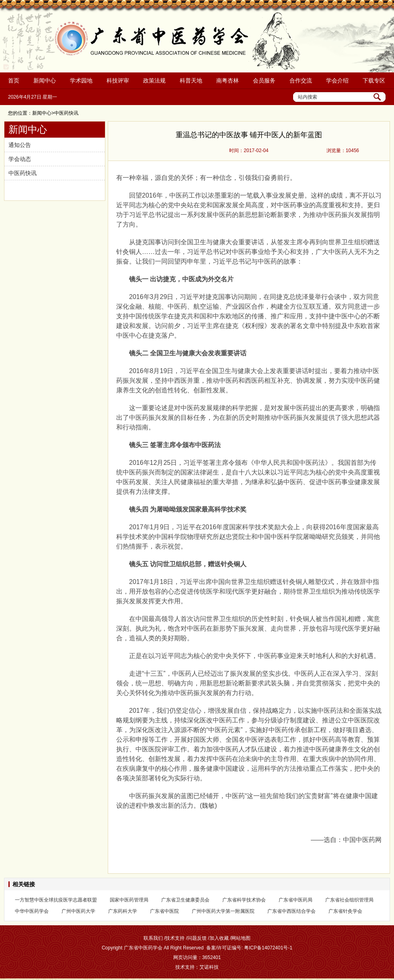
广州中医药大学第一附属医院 (223, 911)
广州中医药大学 (78, 911)
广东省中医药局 (295, 900)
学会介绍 (337, 80)
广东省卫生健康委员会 (185, 900)
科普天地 (191, 80)
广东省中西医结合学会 (291, 911)
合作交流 (301, 80)
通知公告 (20, 145)
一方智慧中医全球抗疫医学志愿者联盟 (56, 900)
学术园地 (81, 80)
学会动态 (20, 159)
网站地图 (241, 938)
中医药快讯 (23, 173)
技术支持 (175, 938)
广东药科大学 (123, 911)
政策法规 (154, 80)
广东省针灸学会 (345, 911)
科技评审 (118, 80)
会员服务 (264, 80)
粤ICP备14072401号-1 (268, 948)
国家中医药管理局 (129, 900)
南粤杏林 (228, 80)
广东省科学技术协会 (244, 900)
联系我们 (153, 938)
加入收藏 (219, 938)
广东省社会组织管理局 (349, 900)
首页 (14, 80)
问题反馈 (197, 938)
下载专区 (374, 80)
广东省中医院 (164, 911)
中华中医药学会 (32, 911)
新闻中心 (45, 80)
